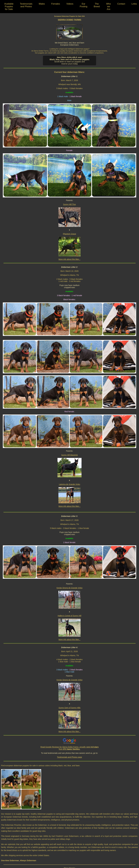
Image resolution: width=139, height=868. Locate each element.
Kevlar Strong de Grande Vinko (69, 588)
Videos (70, 4)
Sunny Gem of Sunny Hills (69, 708)
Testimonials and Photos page (70, 757)
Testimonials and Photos (26, 5)
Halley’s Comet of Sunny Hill (69, 616)
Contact (121, 4)
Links (134, 4)
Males (42, 4)
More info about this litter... (69, 259)
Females (56, 4)
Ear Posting (83, 5)
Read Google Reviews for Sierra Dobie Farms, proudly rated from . (70, 748)
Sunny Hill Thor (69, 204)
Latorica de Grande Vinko (70, 484)
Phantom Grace (69, 234)
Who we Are (109, 6)
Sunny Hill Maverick (70, 455)
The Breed (97, 5)
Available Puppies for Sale (9, 6)
